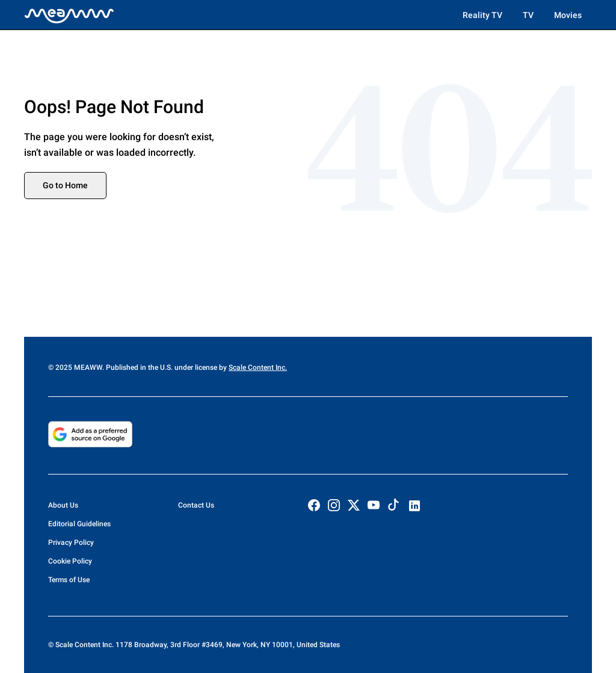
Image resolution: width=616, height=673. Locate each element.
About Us (63, 505)
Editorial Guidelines (79, 524)
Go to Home (65, 185)
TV (528, 15)
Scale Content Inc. (258, 367)
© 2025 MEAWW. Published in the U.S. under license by (138, 367)
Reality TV (482, 15)
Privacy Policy (71, 542)
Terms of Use (69, 580)
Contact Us (196, 505)
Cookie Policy (70, 561)
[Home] (69, 15)
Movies (568, 15)
